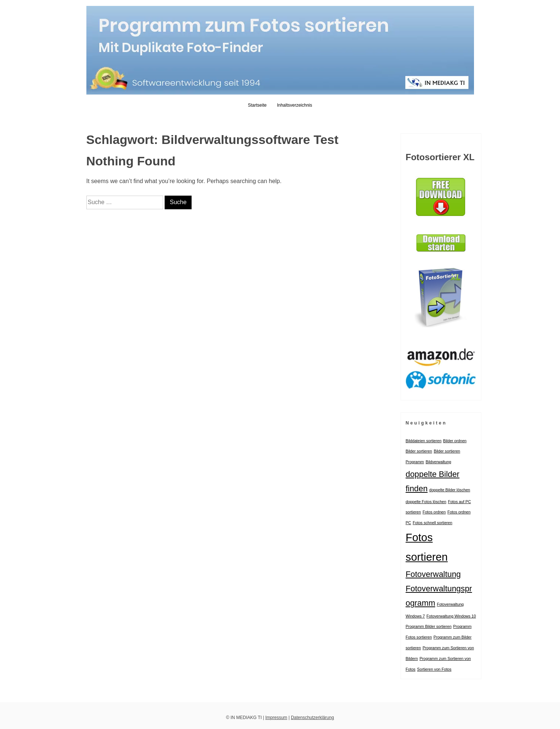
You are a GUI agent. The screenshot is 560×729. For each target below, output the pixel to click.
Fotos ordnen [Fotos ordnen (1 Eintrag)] (434, 512)
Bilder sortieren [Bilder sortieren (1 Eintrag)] (419, 451)
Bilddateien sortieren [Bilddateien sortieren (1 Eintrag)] (424, 441)
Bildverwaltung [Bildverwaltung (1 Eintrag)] (438, 462)
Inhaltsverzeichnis (294, 105)
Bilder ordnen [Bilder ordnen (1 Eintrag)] (455, 441)
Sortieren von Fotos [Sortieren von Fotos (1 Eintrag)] (434, 669)
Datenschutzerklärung (312, 718)
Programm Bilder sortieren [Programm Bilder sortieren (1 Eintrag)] (429, 626)
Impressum (276, 718)
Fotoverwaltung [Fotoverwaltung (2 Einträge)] (433, 574)
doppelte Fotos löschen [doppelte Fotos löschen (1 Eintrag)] (426, 502)
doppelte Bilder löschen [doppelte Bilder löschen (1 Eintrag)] (450, 490)
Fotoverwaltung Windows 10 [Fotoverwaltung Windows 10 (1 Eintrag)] (451, 616)
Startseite (257, 105)
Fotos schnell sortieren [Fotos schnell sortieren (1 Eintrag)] (432, 523)
